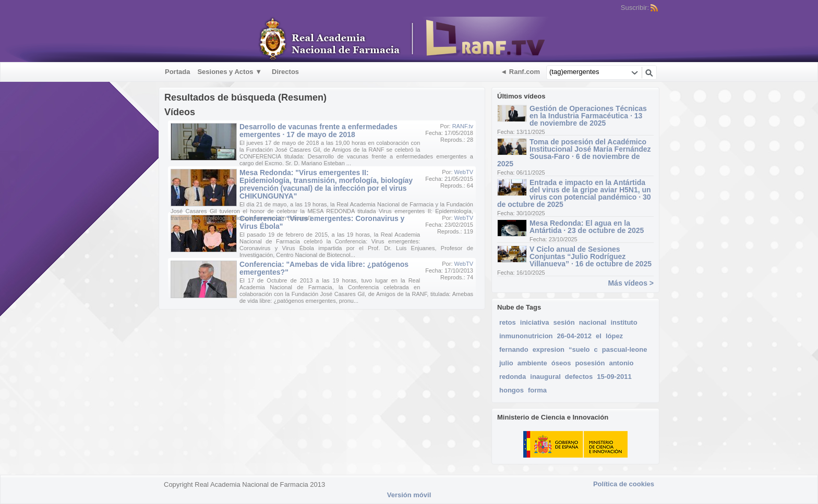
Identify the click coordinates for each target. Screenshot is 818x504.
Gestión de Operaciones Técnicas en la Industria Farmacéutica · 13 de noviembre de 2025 (588, 116)
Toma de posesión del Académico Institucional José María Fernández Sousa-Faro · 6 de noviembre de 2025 (574, 153)
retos (508, 322)
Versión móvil (409, 495)
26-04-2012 (575, 336)
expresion (549, 349)
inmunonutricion (526, 336)
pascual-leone (625, 349)
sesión (564, 322)
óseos (561, 363)
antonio (621, 363)
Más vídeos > (631, 283)
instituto (624, 322)
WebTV (464, 172)
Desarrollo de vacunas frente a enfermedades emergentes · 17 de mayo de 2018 (318, 131)
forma (537, 390)
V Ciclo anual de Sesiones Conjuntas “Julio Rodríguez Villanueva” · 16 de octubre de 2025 (591, 256)
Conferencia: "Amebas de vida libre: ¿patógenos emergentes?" (324, 268)
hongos (512, 390)
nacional (593, 322)
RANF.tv (463, 126)
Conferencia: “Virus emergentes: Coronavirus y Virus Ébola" (322, 222)
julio (506, 363)
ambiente (532, 363)
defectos (579, 377)
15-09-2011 (614, 377)
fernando (514, 349)
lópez (614, 336)
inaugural (545, 377)
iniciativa (535, 322)
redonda (513, 377)
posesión (590, 363)
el (599, 336)
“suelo (579, 349)
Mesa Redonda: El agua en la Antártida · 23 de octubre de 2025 (587, 227)
